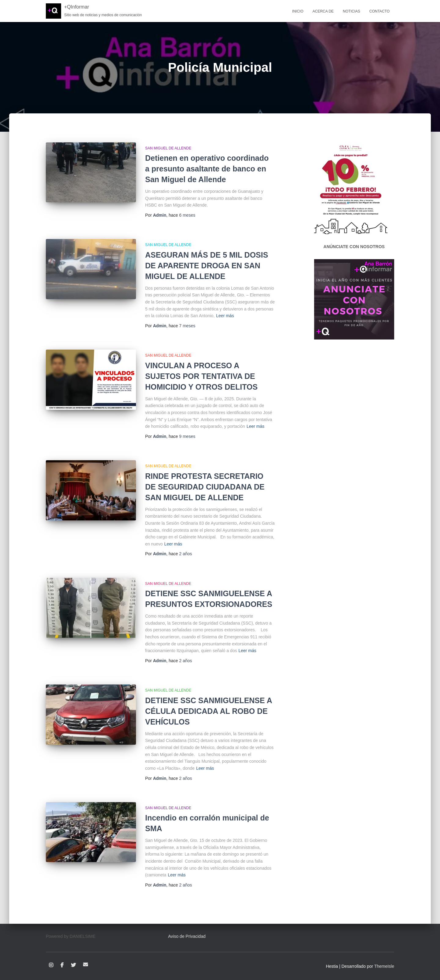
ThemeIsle (384, 966)
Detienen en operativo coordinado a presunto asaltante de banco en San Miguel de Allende (207, 169)
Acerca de (323, 11)
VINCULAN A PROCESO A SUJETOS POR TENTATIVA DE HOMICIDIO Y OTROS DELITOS (201, 376)
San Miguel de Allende (168, 148)
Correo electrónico (86, 964)
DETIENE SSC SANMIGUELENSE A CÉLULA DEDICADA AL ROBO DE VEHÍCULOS (209, 711)
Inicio (298, 11)
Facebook (62, 965)
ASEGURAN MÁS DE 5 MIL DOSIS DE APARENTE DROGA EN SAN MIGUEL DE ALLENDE (207, 266)
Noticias (352, 11)
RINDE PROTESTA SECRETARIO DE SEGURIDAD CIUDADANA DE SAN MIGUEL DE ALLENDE (205, 487)
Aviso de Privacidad (187, 936)
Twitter (73, 965)
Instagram (51, 965)
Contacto (380, 11)
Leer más (225, 316)
